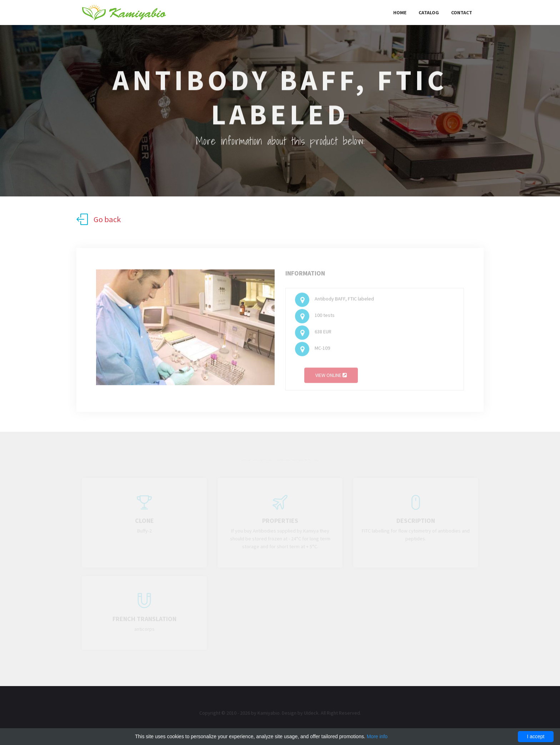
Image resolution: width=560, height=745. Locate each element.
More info (377, 736)
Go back (99, 219)
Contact (462, 12)
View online (331, 376)
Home (400, 12)
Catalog (429, 12)
